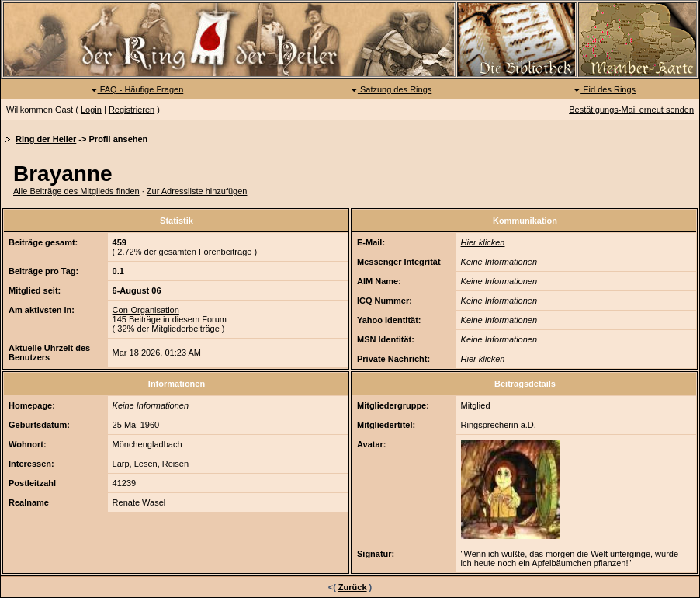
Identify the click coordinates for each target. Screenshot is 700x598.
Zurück (353, 587)
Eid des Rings (604, 89)
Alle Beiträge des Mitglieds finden (76, 191)
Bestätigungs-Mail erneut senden (631, 110)
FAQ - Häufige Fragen (137, 89)
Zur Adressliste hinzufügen (197, 191)
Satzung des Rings (391, 89)
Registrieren (132, 110)
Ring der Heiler (46, 139)
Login (91, 110)
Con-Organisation (146, 310)
